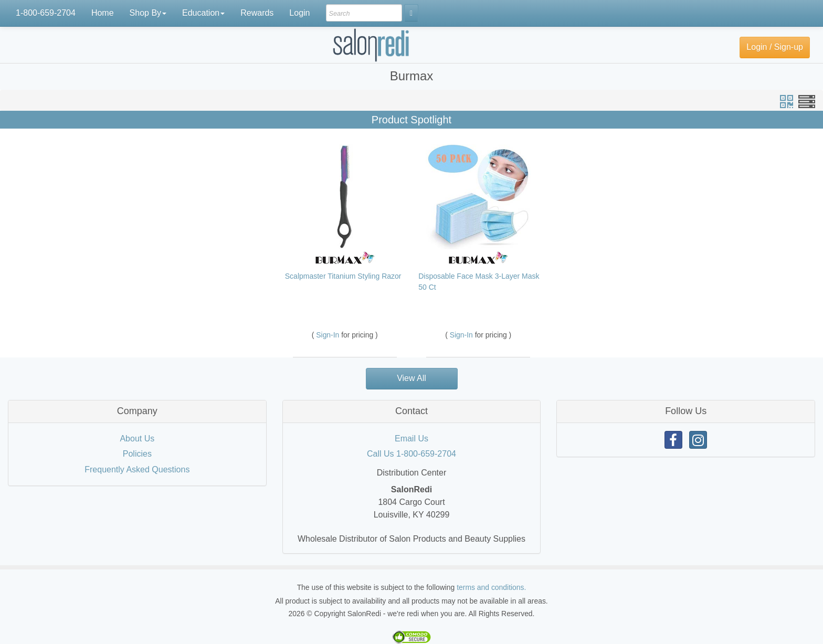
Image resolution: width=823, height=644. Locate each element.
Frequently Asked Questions (137, 469)
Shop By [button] (148, 13)
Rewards (257, 13)
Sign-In (329, 335)
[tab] (137, 411)
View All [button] (411, 378)
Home (103, 13)
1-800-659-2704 (46, 13)
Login (299, 13)
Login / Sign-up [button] (775, 47)
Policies (137, 454)
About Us (137, 439)
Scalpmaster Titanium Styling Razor (343, 276)
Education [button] (203, 13)
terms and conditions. (491, 587)
